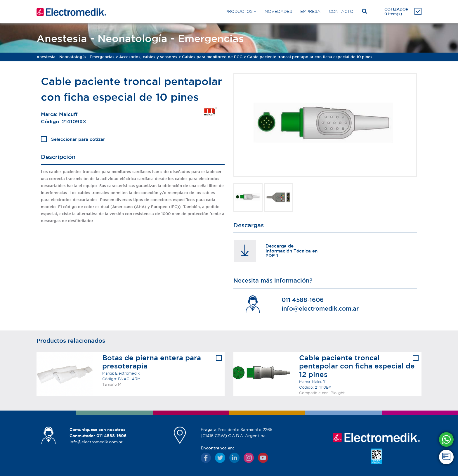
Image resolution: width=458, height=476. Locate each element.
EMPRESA (310, 11)
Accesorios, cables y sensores (148, 57)
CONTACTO (341, 11)
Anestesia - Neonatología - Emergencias (76, 57)
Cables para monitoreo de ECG (212, 57)
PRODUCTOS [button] (239, 11)
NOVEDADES (278, 11)
